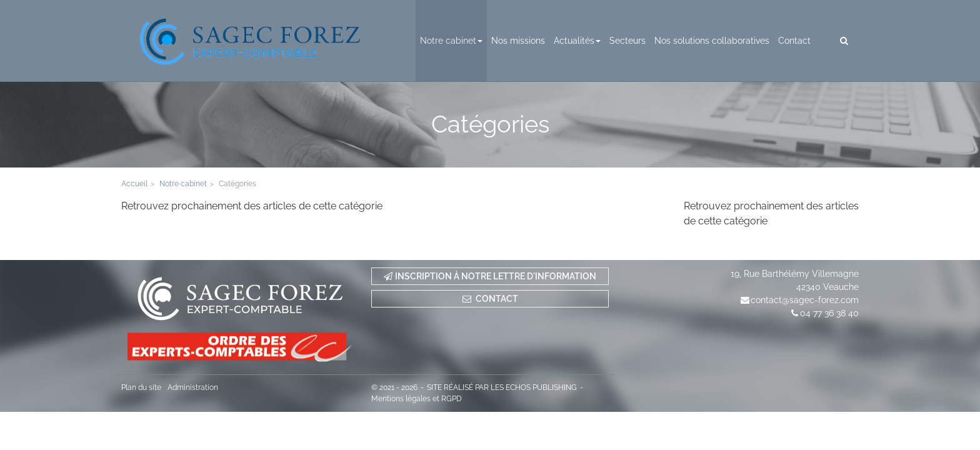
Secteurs (627, 41)
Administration (193, 387)
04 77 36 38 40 (829, 313)
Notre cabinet (451, 41)
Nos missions (518, 41)
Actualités (577, 41)
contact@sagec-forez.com (805, 300)
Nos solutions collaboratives (712, 41)
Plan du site (141, 387)
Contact (794, 41)
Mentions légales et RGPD (417, 399)
